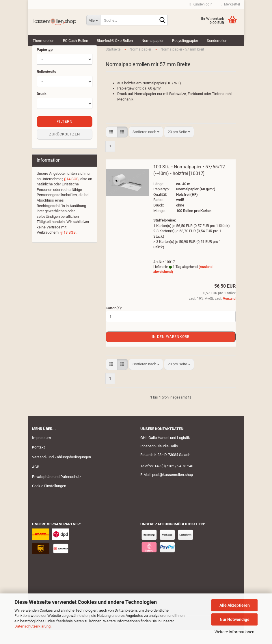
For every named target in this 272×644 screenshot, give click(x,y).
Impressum (41, 452)
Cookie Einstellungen (49, 500)
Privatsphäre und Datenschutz (57, 491)
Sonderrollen (217, 41)
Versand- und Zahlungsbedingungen (62, 471)
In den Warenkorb (171, 351)
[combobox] (146, 146)
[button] (111, 146)
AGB (36, 481)
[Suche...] (93, 20)
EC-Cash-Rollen (76, 41)
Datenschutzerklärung (32, 626)
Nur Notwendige (235, 619)
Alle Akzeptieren (235, 605)
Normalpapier (152, 41)
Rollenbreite (46, 86)
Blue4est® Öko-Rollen (115, 41)
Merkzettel (231, 4)
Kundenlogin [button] (201, 4)
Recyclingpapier (185, 41)
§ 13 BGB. (68, 246)
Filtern (65, 136)
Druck (42, 108)
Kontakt (38, 461)
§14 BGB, (72, 193)
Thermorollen (43, 41)
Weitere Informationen (234, 632)
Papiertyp (45, 63)
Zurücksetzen (65, 148)
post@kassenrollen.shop (173, 489)
